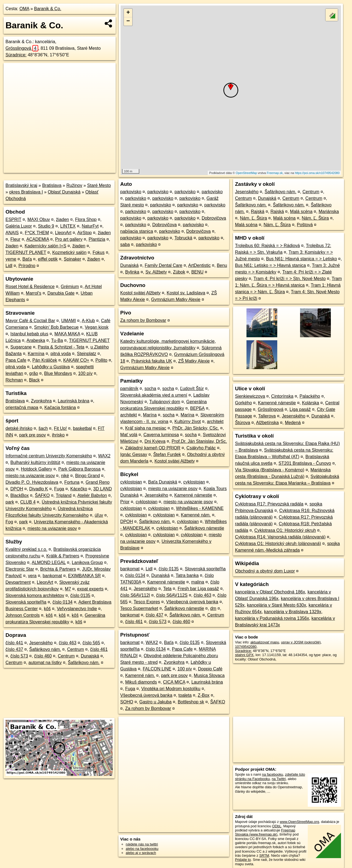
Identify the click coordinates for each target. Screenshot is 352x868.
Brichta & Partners (58, 569)
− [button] (128, 21)
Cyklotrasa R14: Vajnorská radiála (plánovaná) (280, 537)
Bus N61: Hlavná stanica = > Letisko (301, 259)
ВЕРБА (197, 408)
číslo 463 (68, 643)
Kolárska (311, 403)
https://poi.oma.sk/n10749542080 (317, 173)
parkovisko (131, 192)
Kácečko (79, 489)
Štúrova (242, 423)
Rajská (258, 212)
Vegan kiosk (97, 327)
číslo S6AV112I (135, 595)
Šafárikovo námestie (204, 528)
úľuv (99, 515)
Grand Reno (97, 482)
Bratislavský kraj (21, 185)
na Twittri (279, 779)
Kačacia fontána (60, 407)
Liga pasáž (300, 409)
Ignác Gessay (134, 454)
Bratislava (52, 185)
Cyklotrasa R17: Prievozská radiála (269, 504)
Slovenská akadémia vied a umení (154, 395)
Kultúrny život (188, 421)
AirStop (84, 233)
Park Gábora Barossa (79, 469)
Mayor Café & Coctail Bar (30, 321)
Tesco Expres (147, 602)
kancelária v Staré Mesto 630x (277, 605)
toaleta (185, 695)
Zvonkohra (41, 401)
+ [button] (128, 13)
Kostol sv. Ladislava (186, 293)
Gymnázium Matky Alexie (176, 299)
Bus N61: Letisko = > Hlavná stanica (270, 265)
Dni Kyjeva (155, 441)
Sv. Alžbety (156, 272)
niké (65, 476)
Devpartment (18, 582)
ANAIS (12, 233)
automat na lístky (45, 663)
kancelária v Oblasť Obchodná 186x (270, 592)
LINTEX (68, 226)
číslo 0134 (63, 602)
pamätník (129, 389)
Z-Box (204, 695)
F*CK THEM (37, 233)
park (10, 502)
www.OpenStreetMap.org (299, 822)
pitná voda (61, 354)
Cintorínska (282, 396)
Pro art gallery (69, 239)
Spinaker (72, 259)
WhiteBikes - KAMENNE (200, 508)
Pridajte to (243, 860)
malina (198, 582)
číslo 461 (99, 649)
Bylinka (132, 272)
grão (34, 373)
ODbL (277, 826)
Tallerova (267, 416)
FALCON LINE (157, 669)
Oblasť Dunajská (64, 192)
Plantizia (97, 239)
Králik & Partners (63, 556)
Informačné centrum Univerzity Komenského (49, 456)
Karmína (36, 354)
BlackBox (20, 495)
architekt (129, 415)
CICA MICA (174, 682)
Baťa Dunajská (163, 482)
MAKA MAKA (67, 334)
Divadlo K (38, 489)
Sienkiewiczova (250, 396)
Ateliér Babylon (92, 495)
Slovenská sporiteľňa (26, 602)
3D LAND (102, 489)
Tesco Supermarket (139, 608)
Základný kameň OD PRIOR (153, 448)
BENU (197, 272)
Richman (14, 380)
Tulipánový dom (165, 402)
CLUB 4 (28, 502)
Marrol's (34, 293)
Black (34, 380)
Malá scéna (301, 212)
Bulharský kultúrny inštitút (35, 462)
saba (125, 244)
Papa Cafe (16, 360)
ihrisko (58, 435)
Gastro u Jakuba (155, 702)
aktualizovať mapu (265, 642)
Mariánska (329, 212)
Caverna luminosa (161, 435)
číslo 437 (14, 649)
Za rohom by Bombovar (143, 320)
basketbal (83, 428)
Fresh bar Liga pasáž (198, 589)
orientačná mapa (22, 407)
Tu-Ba (57, 340)
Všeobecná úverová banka (192, 602)
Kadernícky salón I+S (45, 246)
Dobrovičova (214, 218)
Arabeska (36, 340)
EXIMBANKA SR (84, 576)
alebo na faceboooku (142, 849)
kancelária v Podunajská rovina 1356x (272, 618)
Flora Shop (86, 219)
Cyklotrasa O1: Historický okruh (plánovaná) (278, 544)
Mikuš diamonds (141, 682)
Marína (150, 415)
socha (150, 389)
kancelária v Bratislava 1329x (293, 612)
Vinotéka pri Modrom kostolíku (171, 689)
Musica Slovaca (209, 675)
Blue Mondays (58, 373)
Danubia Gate (61, 293)
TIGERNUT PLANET (26, 252)
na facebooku (272, 774)
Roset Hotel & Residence (30, 287)
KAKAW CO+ (76, 360)
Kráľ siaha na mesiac (146, 428)
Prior (125, 502)
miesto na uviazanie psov (30, 476)
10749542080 (246, 647)
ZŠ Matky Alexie (194, 361)
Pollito (101, 360)
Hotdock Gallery (37, 469)
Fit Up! (60, 428)
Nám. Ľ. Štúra (253, 218)
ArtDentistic (199, 265)
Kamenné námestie (193, 495)
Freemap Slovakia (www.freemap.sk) (265, 832)
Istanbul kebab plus (29, 334)
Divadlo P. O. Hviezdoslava (32, 482)
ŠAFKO (42, 495)
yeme (11, 259)
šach (43, 428)
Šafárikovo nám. (45, 649)
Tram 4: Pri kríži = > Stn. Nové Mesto (290, 279)
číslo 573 (19, 656)
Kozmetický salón (69, 252)
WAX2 (104, 456)
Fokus (99, 252)
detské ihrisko (19, 428)
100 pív (85, 373)
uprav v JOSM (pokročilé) (301, 642)
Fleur (15, 239)
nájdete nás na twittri (142, 844)
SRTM (264, 855)
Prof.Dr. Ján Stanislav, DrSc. (199, 441)
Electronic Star (20, 569)
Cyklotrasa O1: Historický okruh (285, 530)
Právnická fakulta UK (152, 361)
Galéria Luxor (19, 226)
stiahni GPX (244, 655)
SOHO (127, 702)
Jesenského (41, 643)
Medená (293, 423)
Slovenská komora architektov (35, 595)
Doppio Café (210, 669)
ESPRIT (13, 219)
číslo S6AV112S (172, 595)
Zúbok (179, 272)
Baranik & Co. (48, 9)
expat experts (90, 589)
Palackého (310, 396)
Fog (9, 522)
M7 (68, 589)
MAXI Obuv (39, 219)
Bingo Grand (88, 476)
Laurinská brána (74, 401)
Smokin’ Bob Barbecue (56, 327)
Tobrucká (183, 238)
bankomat (52, 576)
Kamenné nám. (196, 515)
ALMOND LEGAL (49, 562)
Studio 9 (46, 226)
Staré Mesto (99, 185)
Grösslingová (22, 48)
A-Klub (88, 321)
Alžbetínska (268, 423)
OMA (24, 9)
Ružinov (74, 185)
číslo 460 (43, 656)
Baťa (27, 259)
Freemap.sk (275, 173)
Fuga (59, 489)
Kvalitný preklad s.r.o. (26, 549)
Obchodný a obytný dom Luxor (265, 571)
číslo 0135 (80, 595)
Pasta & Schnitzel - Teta (61, 347)
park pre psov (33, 435)
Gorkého (243, 403)
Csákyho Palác (201, 448)
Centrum (75, 649)
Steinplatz (87, 354)
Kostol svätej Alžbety (141, 293)
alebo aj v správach (141, 853)
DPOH (17, 489)
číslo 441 (14, 643)
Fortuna (72, 482)
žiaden (63, 219)
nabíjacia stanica (137, 231)
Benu (222, 265)
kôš (47, 609)
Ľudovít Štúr (192, 389)
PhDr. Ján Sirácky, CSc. (196, 428)
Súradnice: (16, 55)
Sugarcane (21, 347)
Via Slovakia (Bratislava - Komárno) (270, 470)
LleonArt (63, 233)
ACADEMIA (38, 239)
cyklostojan (131, 482)
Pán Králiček (45, 360)
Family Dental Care (164, 265)
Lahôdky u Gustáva (51, 367)
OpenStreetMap (246, 173)
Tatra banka (187, 575)
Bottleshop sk (191, 702)
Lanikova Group (87, 562)
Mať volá (129, 435)
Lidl (9, 266)
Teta (167, 589)
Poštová (305, 225)
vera (32, 576)
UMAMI (69, 321)
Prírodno (27, 266)
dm (213, 608)
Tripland (64, 495)
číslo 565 (91, 643)
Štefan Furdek (167, 454)
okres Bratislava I (26, 192)
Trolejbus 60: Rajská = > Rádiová (267, 246)
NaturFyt (90, 226)
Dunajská (90, 656)
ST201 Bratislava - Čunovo (305, 463)
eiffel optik (48, 259)
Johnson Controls (23, 615)
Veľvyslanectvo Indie (77, 609)
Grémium (70, 287)
